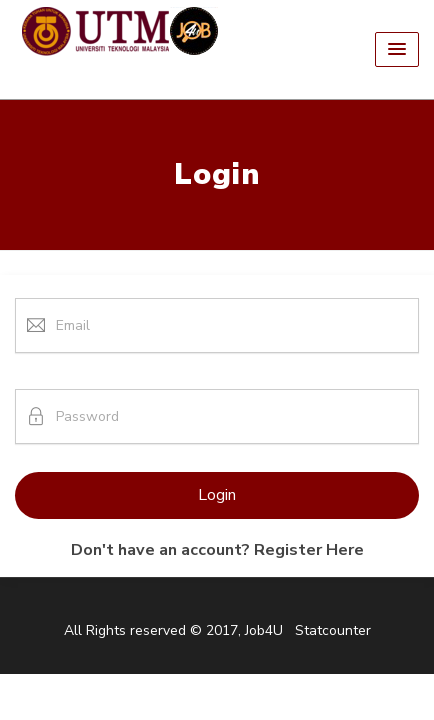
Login (217, 495)
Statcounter (333, 630)
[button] (397, 49)
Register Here (309, 550)
